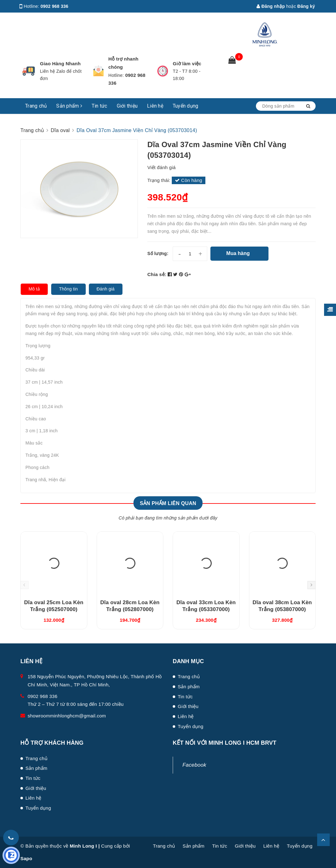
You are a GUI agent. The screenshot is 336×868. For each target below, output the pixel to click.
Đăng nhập (271, 6)
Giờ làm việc (187, 64)
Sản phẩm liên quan (168, 503)
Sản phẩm (69, 106)
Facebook (194, 765)
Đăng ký (306, 6)
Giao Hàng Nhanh (60, 64)
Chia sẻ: (157, 274)
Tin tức (100, 106)
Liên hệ (155, 106)
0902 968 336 (54, 6)
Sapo (26, 858)
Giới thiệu (127, 106)
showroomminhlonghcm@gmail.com (67, 716)
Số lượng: (158, 253)
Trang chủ (36, 106)
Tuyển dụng (186, 106)
